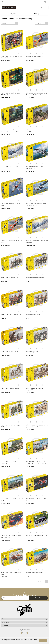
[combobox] (10, 23)
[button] (46, 2)
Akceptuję (43, 641)
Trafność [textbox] (4, 23)
